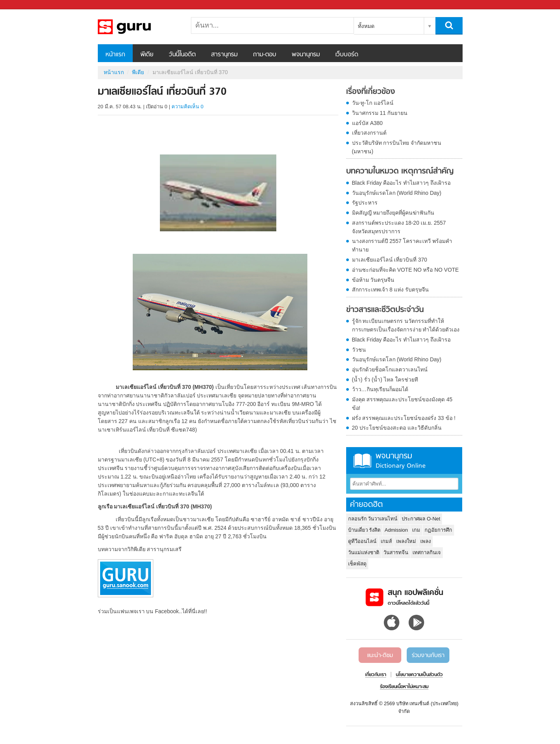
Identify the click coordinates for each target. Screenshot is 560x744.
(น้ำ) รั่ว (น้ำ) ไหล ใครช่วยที (385, 380)
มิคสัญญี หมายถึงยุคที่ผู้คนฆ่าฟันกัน (393, 213)
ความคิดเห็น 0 (187, 107)
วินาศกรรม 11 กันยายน (380, 113)
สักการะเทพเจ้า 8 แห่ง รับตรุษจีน (390, 290)
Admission (396, 530)
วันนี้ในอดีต (182, 55)
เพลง (426, 541)
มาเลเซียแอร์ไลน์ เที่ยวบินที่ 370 (390, 260)
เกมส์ (386, 541)
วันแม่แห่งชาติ (364, 552)
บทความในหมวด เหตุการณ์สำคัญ (400, 172)
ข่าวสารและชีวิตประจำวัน (385, 310)
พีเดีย (147, 55)
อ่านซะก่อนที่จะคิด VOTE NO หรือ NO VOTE (406, 270)
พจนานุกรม (306, 55)
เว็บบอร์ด (347, 55)
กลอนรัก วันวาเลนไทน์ (373, 519)
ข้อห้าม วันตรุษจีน (373, 280)
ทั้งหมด (366, 26)
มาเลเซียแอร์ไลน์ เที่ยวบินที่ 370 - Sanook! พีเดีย (139, 27)
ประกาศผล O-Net (421, 519)
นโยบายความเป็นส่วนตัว (419, 675)
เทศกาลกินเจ (427, 552)
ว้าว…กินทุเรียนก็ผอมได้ (380, 389)
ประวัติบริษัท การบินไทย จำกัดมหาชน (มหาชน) (397, 147)
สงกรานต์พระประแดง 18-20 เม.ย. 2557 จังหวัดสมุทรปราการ (399, 227)
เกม (416, 530)
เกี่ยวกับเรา (376, 675)
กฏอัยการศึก (438, 530)
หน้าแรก (115, 55)
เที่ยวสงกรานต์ (369, 133)
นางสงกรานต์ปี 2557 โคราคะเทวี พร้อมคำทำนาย (402, 245)
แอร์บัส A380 (368, 123)
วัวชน (359, 350)
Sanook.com (23, 5)
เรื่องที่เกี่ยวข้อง (371, 92)
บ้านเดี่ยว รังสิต (364, 530)
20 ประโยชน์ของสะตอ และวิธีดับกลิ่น (397, 428)
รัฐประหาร (365, 203)
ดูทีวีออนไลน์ (362, 541)
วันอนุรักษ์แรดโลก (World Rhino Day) (397, 193)
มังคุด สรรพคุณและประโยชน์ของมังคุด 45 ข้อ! (402, 404)
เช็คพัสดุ (357, 564)
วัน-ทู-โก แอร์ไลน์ (373, 103)
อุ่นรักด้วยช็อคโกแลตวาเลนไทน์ (390, 369)
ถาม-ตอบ (265, 55)
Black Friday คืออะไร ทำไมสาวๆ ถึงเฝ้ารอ (401, 183)
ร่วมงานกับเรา (428, 656)
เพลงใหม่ (406, 541)
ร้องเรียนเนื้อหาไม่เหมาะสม (404, 687)
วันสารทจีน (396, 552)
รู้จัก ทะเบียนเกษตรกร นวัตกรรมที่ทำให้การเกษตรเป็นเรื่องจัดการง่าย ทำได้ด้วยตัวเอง (406, 325)
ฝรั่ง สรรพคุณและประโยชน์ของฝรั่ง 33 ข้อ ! (404, 418)
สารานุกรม (224, 55)
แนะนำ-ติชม (380, 656)
